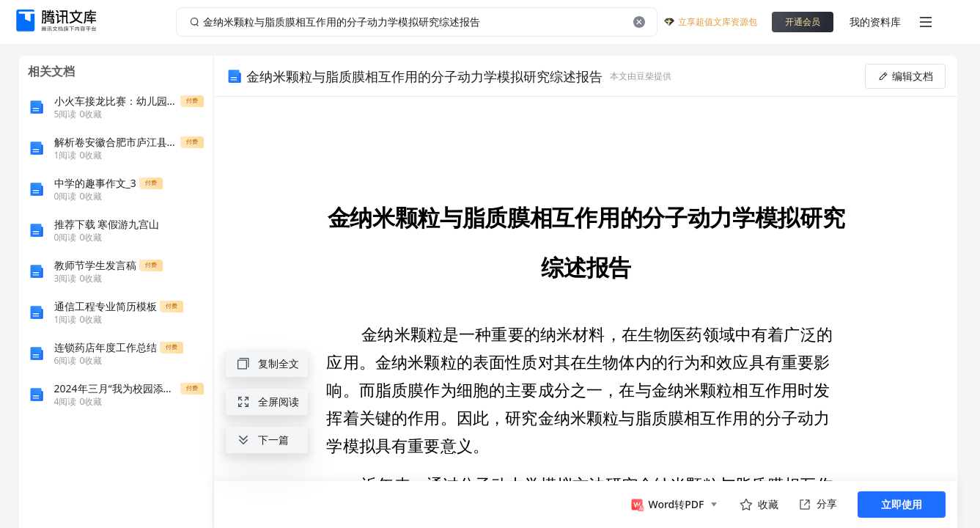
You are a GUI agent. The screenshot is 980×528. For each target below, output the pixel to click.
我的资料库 (875, 22)
